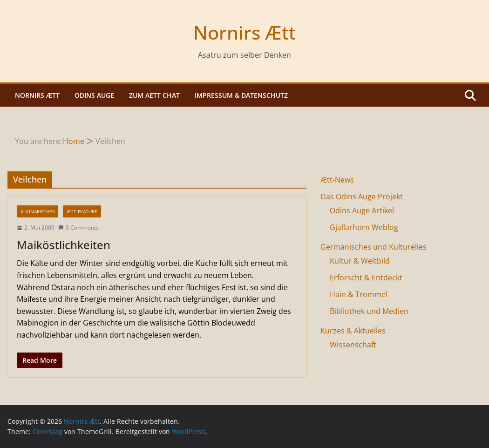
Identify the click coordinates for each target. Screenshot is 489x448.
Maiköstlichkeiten (64, 245)
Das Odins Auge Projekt (362, 197)
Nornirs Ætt (244, 32)
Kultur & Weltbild (360, 261)
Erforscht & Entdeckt (366, 278)
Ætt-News (337, 180)
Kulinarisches (37, 211)
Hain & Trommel (359, 294)
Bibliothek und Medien (369, 311)
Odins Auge (94, 95)
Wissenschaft (353, 345)
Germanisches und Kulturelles (374, 247)
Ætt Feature (82, 211)
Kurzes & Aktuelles (353, 331)
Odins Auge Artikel (362, 210)
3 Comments (78, 227)
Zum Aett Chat (154, 95)
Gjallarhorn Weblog (364, 227)
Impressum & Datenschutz (241, 95)
